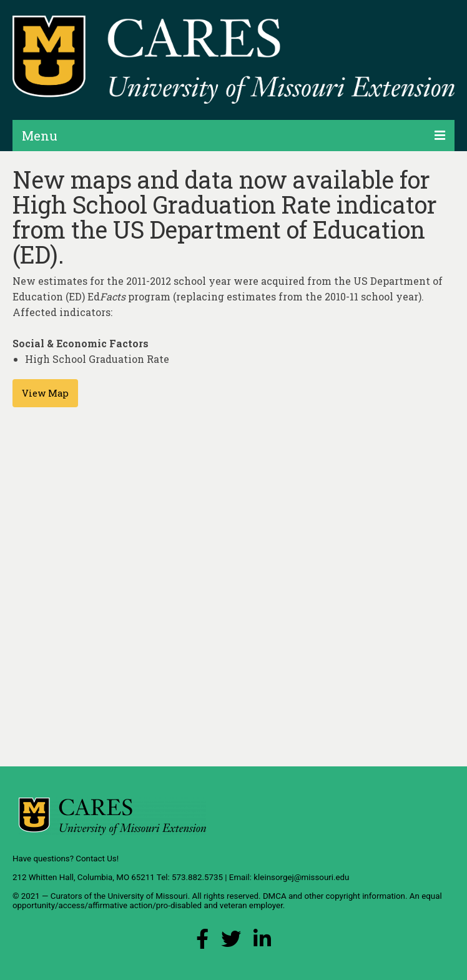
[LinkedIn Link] (262, 942)
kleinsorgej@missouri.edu (301, 877)
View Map (45, 393)
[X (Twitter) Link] (231, 942)
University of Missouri (147, 896)
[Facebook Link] (202, 942)
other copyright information (355, 896)
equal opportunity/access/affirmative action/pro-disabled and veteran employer (227, 901)
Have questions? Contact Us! (66, 859)
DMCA (275, 896)
